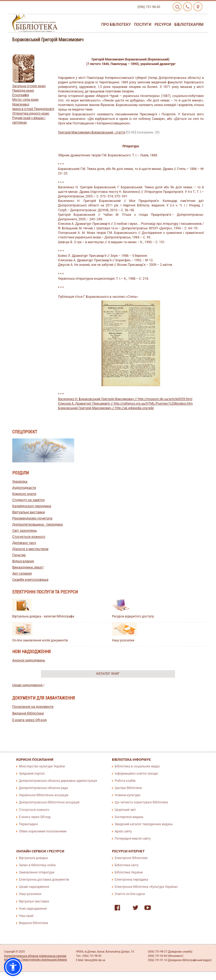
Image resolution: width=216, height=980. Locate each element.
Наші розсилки (123, 640)
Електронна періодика (131, 880)
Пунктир (19, 555)
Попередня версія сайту (133, 839)
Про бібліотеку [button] (116, 25)
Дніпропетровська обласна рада (43, 788)
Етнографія (21, 95)
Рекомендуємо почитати (32, 518)
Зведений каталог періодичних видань (144, 824)
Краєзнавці (21, 104)
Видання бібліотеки (28, 713)
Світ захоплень (24, 530)
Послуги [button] (143, 25)
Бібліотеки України (129, 872)
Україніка (20, 481)
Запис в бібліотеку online (37, 865)
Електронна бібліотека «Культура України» (146, 887)
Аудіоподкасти (24, 488)
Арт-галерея (22, 573)
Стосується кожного (29, 537)
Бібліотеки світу (126, 865)
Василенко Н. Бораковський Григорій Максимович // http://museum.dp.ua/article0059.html (125, 399)
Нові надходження (33, 909)
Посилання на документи (33, 707)
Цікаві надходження (28, 685)
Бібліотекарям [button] (189, 25)
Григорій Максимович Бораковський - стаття (92, 132)
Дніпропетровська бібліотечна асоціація (49, 802)
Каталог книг (108, 674)
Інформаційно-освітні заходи (136, 774)
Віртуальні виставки (29, 512)
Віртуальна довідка (33, 858)
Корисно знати (24, 494)
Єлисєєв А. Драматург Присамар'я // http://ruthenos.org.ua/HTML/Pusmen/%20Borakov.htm (125, 404)
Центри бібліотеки (128, 788)
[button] (13, 967)
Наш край (26, 916)
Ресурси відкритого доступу (133, 616)
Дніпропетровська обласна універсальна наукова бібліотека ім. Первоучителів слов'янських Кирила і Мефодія (35, 960)
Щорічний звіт (125, 810)
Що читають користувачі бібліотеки (141, 802)
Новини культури (127, 795)
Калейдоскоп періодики (32, 506)
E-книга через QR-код (29, 720)
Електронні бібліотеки (131, 858)
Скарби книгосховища (30, 580)
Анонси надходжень (29, 660)
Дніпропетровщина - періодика (38, 524)
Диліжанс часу (24, 543)
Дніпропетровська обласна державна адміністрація (58, 781)
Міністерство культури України (42, 766)
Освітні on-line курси (130, 894)
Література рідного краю (31, 113)
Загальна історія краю (29, 86)
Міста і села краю (25, 100)
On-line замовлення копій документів (40, 640)
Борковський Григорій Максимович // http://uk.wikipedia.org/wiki (106, 408)
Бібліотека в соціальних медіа (137, 766)
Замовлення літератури (37, 872)
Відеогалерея (23, 561)
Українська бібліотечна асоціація (44, 795)
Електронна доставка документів (44, 880)
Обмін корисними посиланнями (43, 831)
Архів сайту (123, 831)
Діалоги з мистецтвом (30, 549)
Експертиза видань (129, 817)
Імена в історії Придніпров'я (33, 109)
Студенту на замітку (28, 500)
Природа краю (23, 91)
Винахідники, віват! (28, 567)
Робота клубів (125, 781)
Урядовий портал (32, 774)
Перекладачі (28, 824)
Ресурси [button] (163, 25)
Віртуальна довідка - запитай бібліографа (43, 616)
